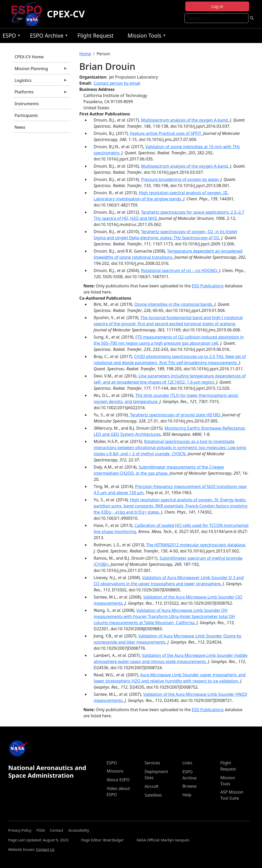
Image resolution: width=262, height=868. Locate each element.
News (20, 127)
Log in (217, 6)
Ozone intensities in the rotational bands (173, 304)
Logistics (40, 82)
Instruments (27, 104)
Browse (189, 786)
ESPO (10, 36)
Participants (26, 115)
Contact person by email (117, 83)
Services (152, 763)
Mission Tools (146, 36)
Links (187, 763)
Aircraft (152, 786)
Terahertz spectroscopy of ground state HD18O (175, 415)
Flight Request (96, 36)
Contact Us (45, 849)
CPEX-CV (66, 14)
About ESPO (118, 780)
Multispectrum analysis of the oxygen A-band (184, 120)
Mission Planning (40, 70)
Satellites (153, 795)
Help (187, 795)
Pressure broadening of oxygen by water (180, 179)
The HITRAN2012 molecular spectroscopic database (195, 545)
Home (85, 54)
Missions (115, 771)
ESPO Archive (48, 36)
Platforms (40, 93)
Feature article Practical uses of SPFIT (165, 133)
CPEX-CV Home (29, 57)
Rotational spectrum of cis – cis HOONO (179, 270)
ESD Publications (208, 286)
